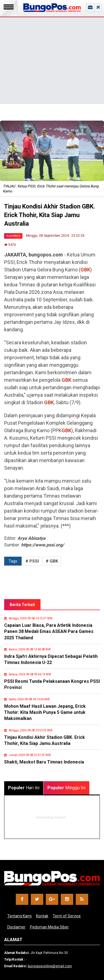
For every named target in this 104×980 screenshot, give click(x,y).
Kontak (42, 916)
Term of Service (67, 916)
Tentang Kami (19, 916)
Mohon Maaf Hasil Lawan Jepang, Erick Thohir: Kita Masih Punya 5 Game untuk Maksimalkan (45, 712)
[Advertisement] (52, 52)
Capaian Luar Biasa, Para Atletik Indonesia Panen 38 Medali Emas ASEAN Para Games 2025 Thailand (49, 632)
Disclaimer (16, 927)
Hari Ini (24, 788)
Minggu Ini (66, 788)
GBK (85, 270)
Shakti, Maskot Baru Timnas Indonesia (44, 762)
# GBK (52, 561)
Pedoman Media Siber (49, 927)
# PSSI (32, 561)
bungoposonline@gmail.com (50, 966)
